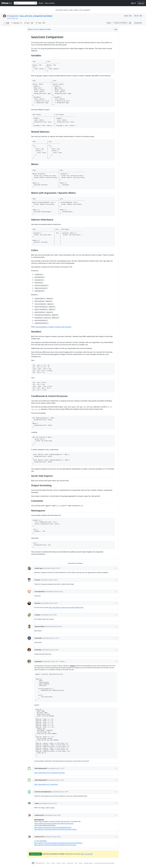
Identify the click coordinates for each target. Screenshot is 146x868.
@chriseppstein (39, 819)
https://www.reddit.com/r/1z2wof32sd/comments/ (50, 773)
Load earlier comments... (76, 563)
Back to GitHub (50, 3)
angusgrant (38, 661)
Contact (81, 863)
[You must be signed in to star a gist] (128, 16)
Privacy (53, 863)
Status (64, 863)
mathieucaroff (39, 815)
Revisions (17, 23)
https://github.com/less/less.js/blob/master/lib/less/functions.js (54, 823)
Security (59, 863)
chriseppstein (13, 16)
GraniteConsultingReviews (43, 792)
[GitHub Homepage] (33, 863)
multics (37, 803)
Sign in (134, 3)
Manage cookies (88, 863)
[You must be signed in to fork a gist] (138, 16)
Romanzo (38, 603)
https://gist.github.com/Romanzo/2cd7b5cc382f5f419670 (66, 607)
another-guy (39, 568)
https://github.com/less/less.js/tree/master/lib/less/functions (53, 827)
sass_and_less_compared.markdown (36, 16)
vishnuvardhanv (40, 626)
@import (73, 666)
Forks (41, 23)
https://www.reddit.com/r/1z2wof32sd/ (46, 784)
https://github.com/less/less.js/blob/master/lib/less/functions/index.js (55, 829)
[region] (73, 295)
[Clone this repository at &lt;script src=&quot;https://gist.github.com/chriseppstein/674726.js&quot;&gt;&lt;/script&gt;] (121, 23)
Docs (76, 863)
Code (6, 23)
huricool (37, 580)
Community (70, 863)
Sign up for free (35, 854)
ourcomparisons (40, 591)
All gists (41, 3)
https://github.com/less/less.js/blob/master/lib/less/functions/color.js (55, 845)
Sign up (141, 3)
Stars (29, 23)
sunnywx (37, 615)
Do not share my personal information (104, 863)
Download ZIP (138, 23)
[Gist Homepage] (7, 3)
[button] (130, 23)
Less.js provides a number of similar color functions (53, 327)
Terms (48, 863)
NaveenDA (38, 650)
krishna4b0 (38, 638)
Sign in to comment (87, 854)
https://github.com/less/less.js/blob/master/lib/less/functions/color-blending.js (58, 843)
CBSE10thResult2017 (41, 768)
